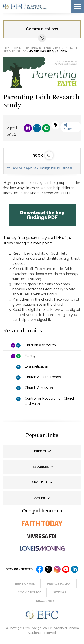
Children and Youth (40, 345)
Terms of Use (24, 584)
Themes (40, 451)
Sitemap (60, 592)
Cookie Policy (29, 592)
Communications (42, 29)
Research (46, 48)
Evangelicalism (37, 366)
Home (7, 48)
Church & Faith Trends (43, 377)
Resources (40, 467)
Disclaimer (45, 601)
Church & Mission (39, 388)
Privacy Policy (59, 584)
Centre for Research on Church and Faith (50, 401)
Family (30, 356)
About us (40, 482)
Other (40, 498)
